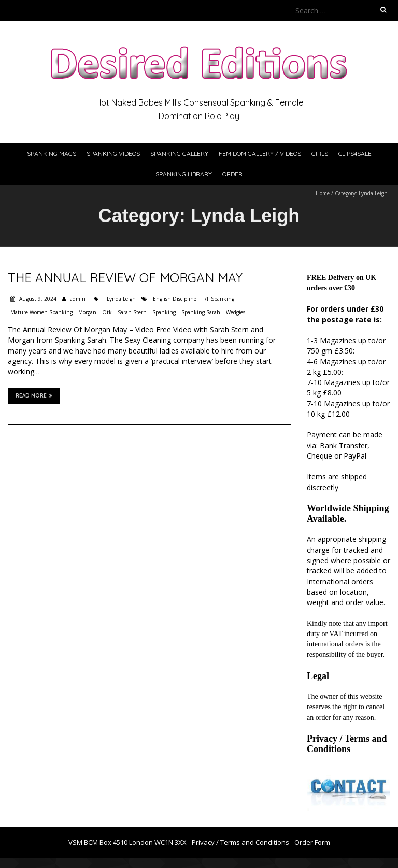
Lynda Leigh (121, 299)
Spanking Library (184, 174)
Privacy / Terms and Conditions (347, 744)
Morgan (87, 312)
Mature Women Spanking (41, 312)
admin (78, 299)
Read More (34, 395)
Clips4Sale (355, 153)
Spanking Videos (113, 153)
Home (323, 193)
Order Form (312, 842)
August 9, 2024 (37, 299)
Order (232, 174)
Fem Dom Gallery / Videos (260, 153)
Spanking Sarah (201, 312)
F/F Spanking (218, 299)
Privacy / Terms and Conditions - (243, 842)
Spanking (164, 312)
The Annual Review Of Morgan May (125, 277)
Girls (320, 153)
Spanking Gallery (179, 153)
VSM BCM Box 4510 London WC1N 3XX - (130, 842)
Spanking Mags (52, 153)
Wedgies (236, 312)
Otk (107, 312)
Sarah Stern (132, 312)
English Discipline (175, 299)
